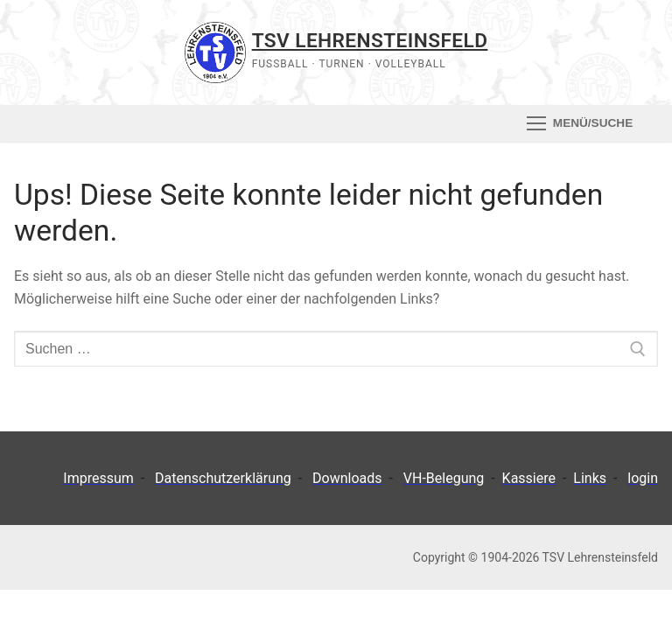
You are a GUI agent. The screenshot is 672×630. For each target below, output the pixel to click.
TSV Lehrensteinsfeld (370, 40)
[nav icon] (580, 123)
